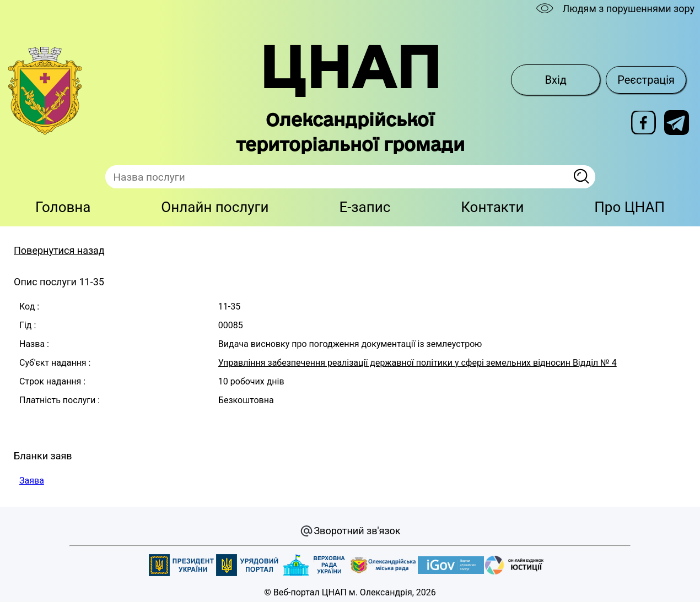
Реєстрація (646, 80)
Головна (63, 207)
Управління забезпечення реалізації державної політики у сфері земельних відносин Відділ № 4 (418, 363)
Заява (32, 481)
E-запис (365, 207)
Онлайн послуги (215, 207)
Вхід (556, 80)
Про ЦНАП (629, 207)
